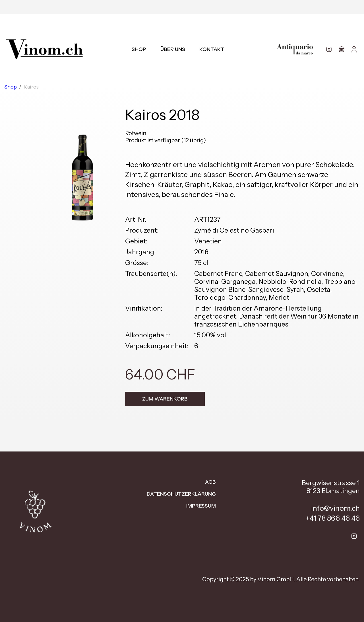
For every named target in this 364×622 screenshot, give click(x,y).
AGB (210, 482)
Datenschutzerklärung (181, 494)
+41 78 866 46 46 (333, 518)
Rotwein (136, 133)
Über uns (173, 49)
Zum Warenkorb (165, 399)
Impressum (201, 506)
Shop (139, 49)
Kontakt (212, 49)
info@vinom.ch (335, 508)
